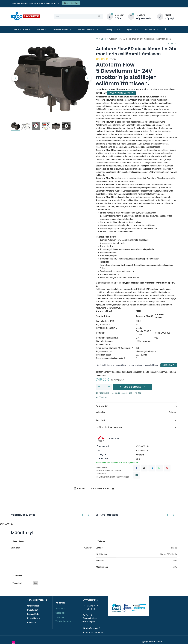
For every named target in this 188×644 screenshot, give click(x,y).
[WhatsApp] (159, 468)
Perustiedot (102, 406)
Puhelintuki (32, 623)
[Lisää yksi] (109, 387)
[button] (15, 78)
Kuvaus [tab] (80, 488)
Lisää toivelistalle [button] (122, 393)
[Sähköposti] (137, 475)
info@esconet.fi (93, 628)
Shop (103, 39)
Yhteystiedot (33, 606)
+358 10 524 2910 (94, 632)
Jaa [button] (138, 393)
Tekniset (100, 420)
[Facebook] (137, 468)
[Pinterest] (167, 468)
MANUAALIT (169, 365)
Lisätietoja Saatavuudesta (110, 427)
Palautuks (32, 610)
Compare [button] (103, 393)
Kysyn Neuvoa (34, 618)
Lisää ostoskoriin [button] (133, 387)
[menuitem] (22, 29)
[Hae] (99, 17)
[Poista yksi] (99, 387)
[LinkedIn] (152, 468)
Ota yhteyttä (71, 3)
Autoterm (140, 455)
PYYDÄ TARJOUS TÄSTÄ (121, 93)
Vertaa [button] (101, 397)
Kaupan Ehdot (33, 614)
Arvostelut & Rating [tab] (102, 488)
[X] (144, 468)
